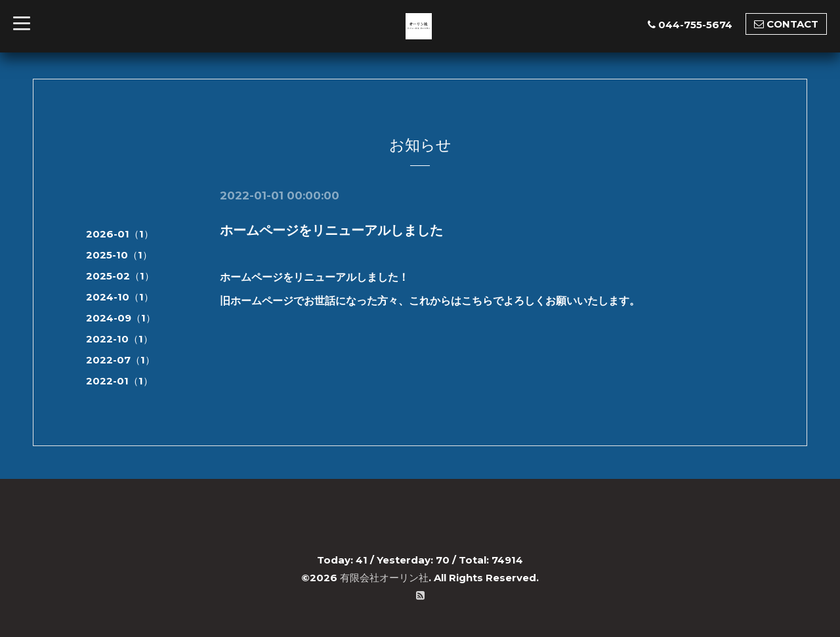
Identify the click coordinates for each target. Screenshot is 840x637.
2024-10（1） (120, 297)
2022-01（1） (119, 381)
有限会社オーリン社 (384, 578)
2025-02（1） (120, 276)
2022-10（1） (119, 339)
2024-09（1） (121, 318)
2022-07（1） (120, 360)
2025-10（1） (119, 255)
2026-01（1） (120, 234)
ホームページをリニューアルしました (331, 230)
